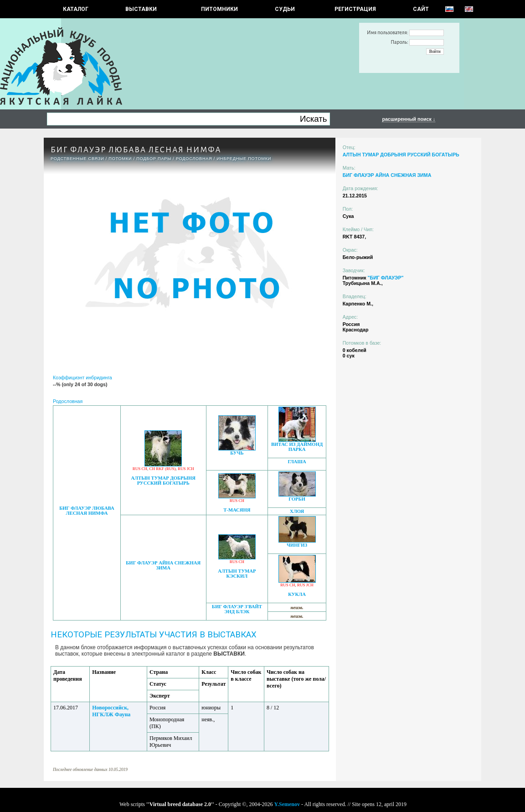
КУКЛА (297, 594)
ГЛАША (297, 462)
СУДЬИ (285, 9)
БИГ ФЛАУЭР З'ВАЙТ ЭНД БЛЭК (237, 609)
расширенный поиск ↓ (409, 119)
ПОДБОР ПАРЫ (154, 159)
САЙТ (421, 9)
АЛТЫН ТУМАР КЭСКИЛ (237, 574)
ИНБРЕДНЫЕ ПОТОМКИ (244, 159)
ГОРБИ (297, 499)
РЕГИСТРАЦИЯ (355, 9)
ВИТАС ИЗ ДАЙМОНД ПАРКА (297, 447)
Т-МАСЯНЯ (237, 510)
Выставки (141, 9)
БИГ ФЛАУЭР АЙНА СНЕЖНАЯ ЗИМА (163, 565)
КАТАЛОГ (76, 9)
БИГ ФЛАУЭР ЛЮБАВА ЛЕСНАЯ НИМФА (87, 511)
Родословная (194, 159)
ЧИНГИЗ (297, 545)
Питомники (219, 9)
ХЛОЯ (297, 511)
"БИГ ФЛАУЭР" (385, 278)
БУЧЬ (237, 453)
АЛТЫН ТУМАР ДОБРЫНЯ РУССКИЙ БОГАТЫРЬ (163, 481)
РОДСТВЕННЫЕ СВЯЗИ (77, 159)
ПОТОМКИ (120, 159)
